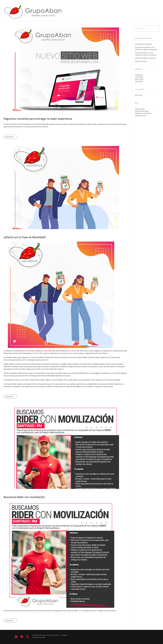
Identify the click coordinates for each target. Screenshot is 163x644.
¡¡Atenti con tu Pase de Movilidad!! (25, 237)
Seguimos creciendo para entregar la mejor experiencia (38, 119)
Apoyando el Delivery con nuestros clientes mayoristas (146, 48)
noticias (139, 95)
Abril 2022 (139, 81)
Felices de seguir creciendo (145, 58)
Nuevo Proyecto (141, 61)
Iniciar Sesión (140, 109)
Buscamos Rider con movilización (24, 497)
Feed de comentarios (143, 113)
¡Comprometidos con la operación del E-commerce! (146, 54)
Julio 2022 (139, 75)
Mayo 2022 (139, 79)
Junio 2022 (139, 77)
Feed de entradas (142, 111)
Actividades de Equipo (143, 44)
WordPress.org (141, 115)
